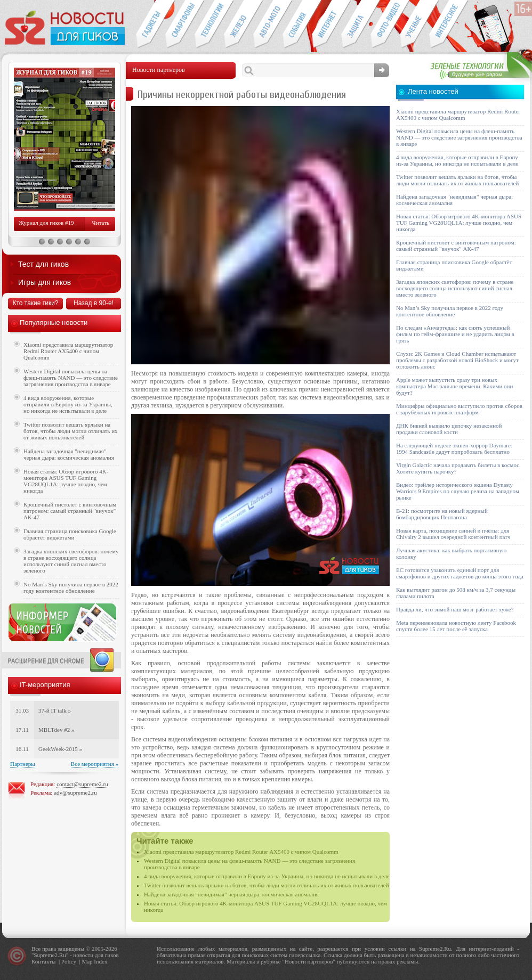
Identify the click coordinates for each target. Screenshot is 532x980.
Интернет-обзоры (327, 24)
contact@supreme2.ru (82, 784)
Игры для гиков (45, 282)
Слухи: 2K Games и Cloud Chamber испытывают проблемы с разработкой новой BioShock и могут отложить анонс (457, 360)
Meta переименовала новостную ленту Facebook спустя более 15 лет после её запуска (456, 626)
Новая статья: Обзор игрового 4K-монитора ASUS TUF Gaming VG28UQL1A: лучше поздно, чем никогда (66, 481)
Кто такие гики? (35, 303)
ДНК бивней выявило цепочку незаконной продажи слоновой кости (449, 429)
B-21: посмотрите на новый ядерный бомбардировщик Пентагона (442, 514)
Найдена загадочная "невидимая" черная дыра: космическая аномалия (231, 894)
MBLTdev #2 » (56, 730)
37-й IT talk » (55, 710)
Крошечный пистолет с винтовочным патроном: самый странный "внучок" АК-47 (70, 511)
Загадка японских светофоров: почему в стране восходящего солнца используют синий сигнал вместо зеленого (71, 561)
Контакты (43, 961)
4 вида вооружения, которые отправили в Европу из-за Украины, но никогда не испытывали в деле (267, 876)
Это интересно (449, 24)
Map (87, 961)
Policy (69, 961)
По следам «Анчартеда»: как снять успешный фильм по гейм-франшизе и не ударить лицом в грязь (455, 334)
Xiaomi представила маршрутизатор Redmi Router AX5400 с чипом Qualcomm (241, 852)
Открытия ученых (414, 24)
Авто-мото (268, 24)
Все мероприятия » (95, 764)
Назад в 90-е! (94, 303)
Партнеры (23, 764)
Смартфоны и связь (180, 24)
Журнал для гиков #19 (46, 223)
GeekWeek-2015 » (60, 749)
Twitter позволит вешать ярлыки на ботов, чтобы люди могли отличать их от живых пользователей (267, 885)
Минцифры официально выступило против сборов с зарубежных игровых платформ (459, 409)
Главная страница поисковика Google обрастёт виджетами (70, 534)
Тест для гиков (43, 264)
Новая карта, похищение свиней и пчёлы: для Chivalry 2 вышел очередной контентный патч (453, 534)
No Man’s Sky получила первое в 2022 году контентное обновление (71, 587)
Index (100, 961)
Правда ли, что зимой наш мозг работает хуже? (455, 609)
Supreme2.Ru (50, 955)
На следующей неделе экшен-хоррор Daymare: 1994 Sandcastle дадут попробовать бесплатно (454, 448)
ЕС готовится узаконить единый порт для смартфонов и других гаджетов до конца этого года (460, 573)
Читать (101, 223)
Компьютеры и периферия (239, 24)
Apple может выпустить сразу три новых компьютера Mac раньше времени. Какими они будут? (454, 386)
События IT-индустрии (297, 24)
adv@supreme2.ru (75, 793)
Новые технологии (209, 24)
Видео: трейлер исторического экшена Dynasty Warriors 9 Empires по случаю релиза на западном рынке (458, 491)
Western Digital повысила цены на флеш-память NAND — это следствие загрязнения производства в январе (71, 378)
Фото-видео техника (385, 24)
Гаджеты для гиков (150, 24)
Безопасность (356, 24)
